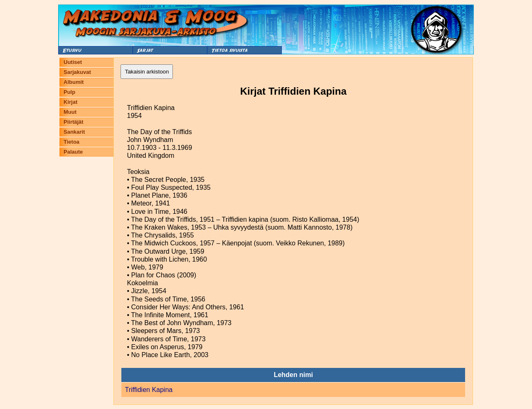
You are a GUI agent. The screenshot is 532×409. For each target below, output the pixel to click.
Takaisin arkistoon (147, 72)
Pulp (69, 92)
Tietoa (71, 142)
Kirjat (70, 102)
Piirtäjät (74, 122)
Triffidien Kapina (149, 390)
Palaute (73, 152)
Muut (70, 112)
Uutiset (73, 62)
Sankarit (74, 132)
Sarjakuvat (77, 72)
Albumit (74, 82)
